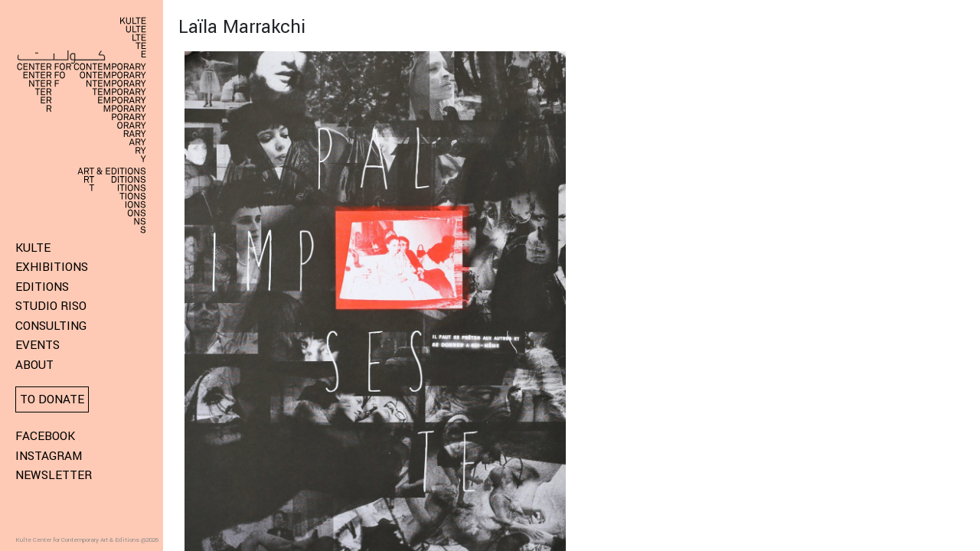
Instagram (49, 456)
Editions (42, 287)
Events (38, 345)
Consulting (51, 326)
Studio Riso (51, 306)
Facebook (45, 436)
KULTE (33, 248)
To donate (52, 399)
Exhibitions (52, 267)
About (34, 365)
